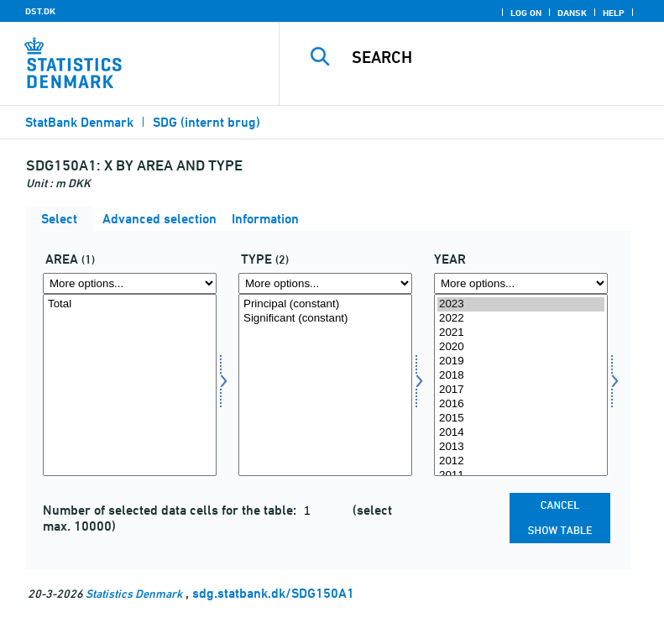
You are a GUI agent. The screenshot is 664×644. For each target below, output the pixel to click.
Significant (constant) (325, 319)
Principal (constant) (325, 304)
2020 (521, 347)
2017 (521, 390)
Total (130, 304)
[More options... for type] (325, 283)
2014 (521, 433)
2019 (521, 361)
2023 (521, 304)
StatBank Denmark (79, 122)
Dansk (572, 13)
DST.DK (40, 11)
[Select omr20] (130, 385)
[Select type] (325, 385)
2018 (521, 376)
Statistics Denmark (134, 593)
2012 (521, 461)
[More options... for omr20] (130, 283)
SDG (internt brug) (207, 122)
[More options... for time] (521, 283)
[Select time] (521, 385)
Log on (526, 13)
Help (614, 13)
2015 (521, 419)
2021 (521, 333)
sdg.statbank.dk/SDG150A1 (273, 593)
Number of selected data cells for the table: (171, 510)
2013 (521, 447)
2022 (521, 319)
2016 (521, 404)
